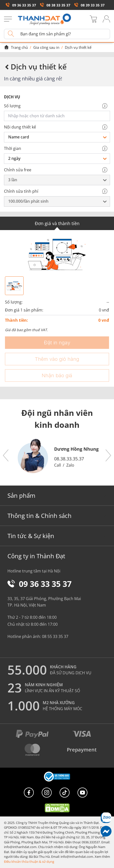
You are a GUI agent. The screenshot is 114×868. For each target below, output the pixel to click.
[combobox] (58, 116)
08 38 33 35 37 (55, 5)
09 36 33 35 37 (21, 5)
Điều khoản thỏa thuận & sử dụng (29, 862)
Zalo (70, 465)
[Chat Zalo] (106, 818)
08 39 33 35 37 (89, 5)
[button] (6, 456)
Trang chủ (16, 47)
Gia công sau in (46, 47)
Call (57, 465)
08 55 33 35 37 (55, 636)
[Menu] (8, 19)
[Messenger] (106, 831)
